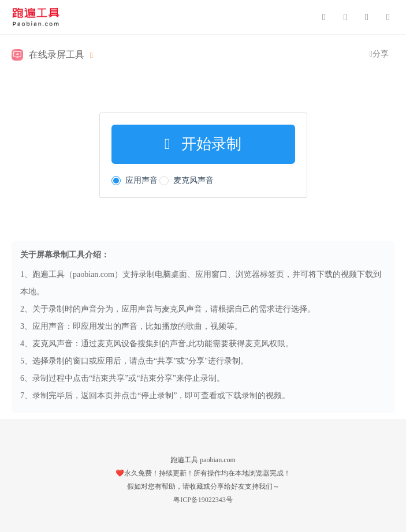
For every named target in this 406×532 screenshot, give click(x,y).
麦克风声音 (187, 180)
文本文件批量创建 (151, 435)
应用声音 (135, 180)
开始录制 (203, 144)
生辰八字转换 (219, 435)
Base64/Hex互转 (80, 435)
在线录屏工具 (57, 55)
